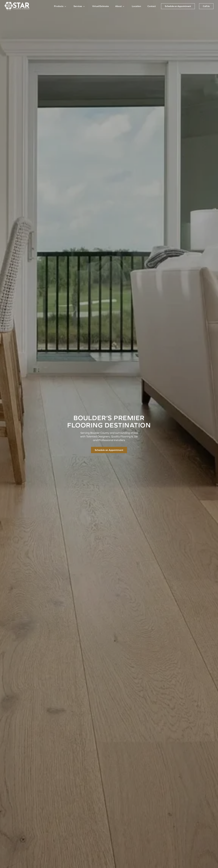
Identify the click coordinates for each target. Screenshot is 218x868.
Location (136, 6)
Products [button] (59, 6)
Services (78, 6)
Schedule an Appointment (178, 6)
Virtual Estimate (100, 6)
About (118, 6)
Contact (152, 6)
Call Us (206, 6)
